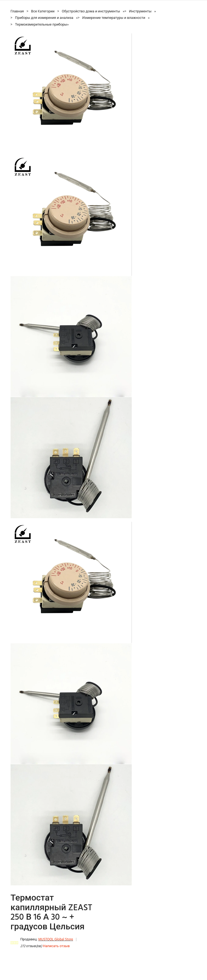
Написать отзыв (56, 946)
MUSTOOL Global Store (56, 939)
